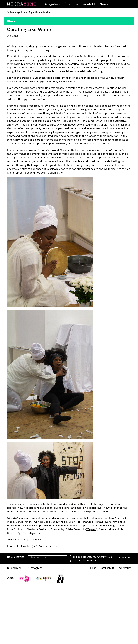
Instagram (36, 626)
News (104, 4)
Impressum (124, 626)
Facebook (16, 626)
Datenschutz (107, 626)
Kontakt (89, 4)
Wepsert (91, 587)
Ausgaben (52, 4)
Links (93, 626)
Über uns (71, 4)
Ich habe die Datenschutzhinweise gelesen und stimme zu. (91, 616)
